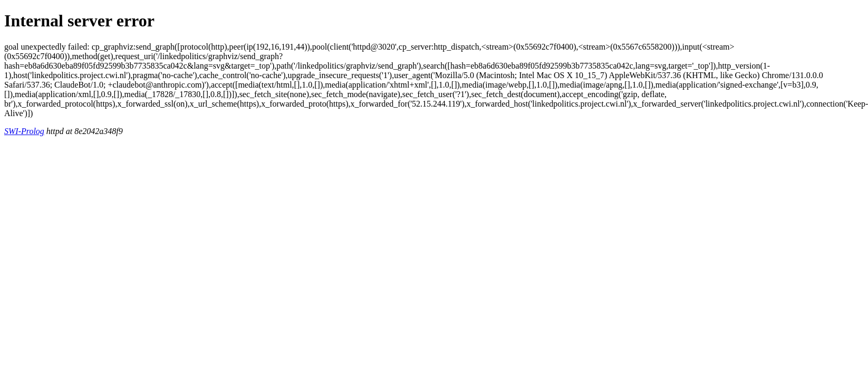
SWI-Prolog (24, 131)
